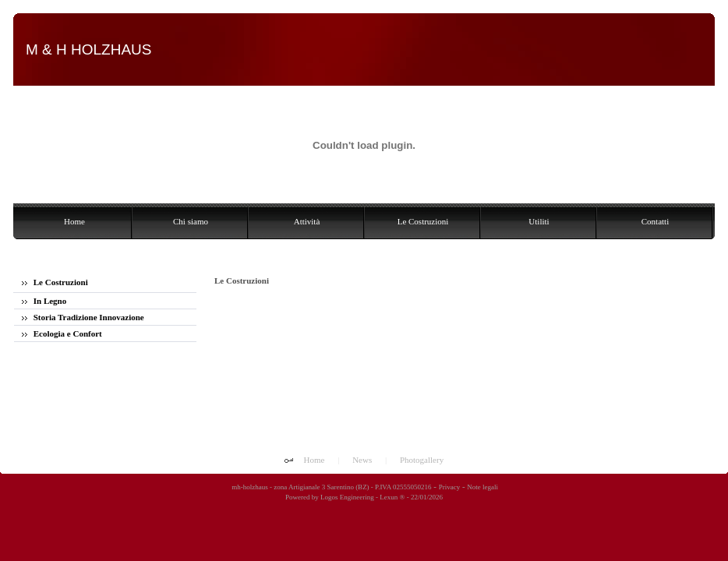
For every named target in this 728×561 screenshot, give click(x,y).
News (362, 460)
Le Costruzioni (55, 282)
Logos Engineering (347, 497)
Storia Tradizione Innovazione (83, 317)
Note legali (482, 487)
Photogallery (422, 460)
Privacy (450, 487)
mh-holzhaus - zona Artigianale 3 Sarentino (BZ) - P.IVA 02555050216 (331, 487)
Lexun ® (392, 497)
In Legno (44, 301)
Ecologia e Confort (62, 333)
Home (315, 460)
